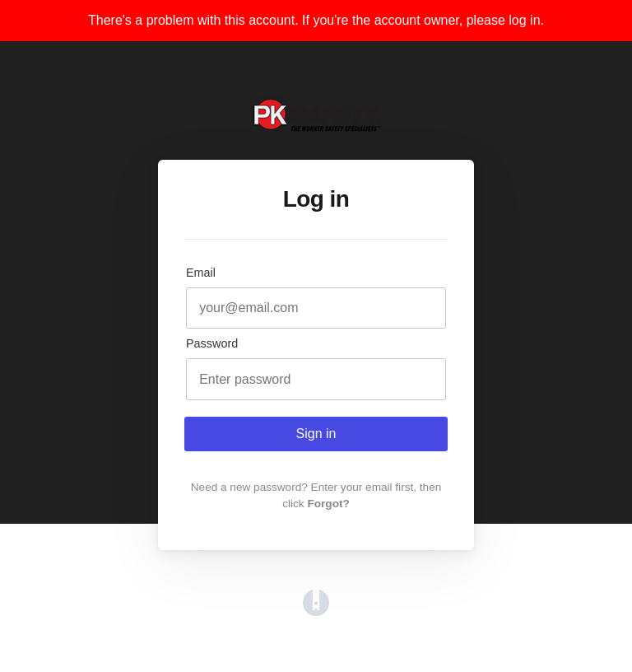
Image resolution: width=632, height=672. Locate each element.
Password (212, 343)
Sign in (316, 434)
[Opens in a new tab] (316, 611)
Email (201, 273)
